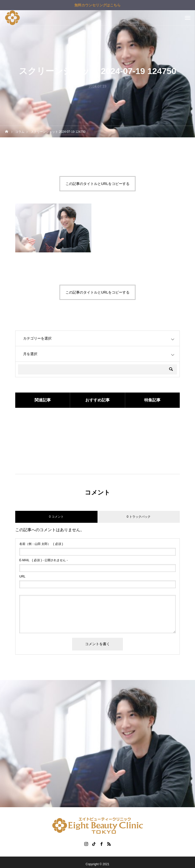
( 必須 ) (41, 544)
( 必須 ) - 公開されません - (44, 560)
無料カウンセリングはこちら (97, 5)
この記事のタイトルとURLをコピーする (97, 184)
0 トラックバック (139, 517)
